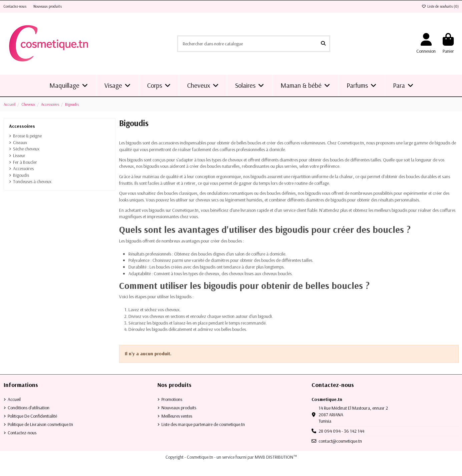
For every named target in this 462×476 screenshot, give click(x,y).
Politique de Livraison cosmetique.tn (40, 424)
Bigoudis (21, 175)
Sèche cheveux (26, 149)
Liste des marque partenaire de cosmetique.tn (203, 424)
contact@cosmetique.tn (340, 441)
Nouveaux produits (48, 6)
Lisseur (19, 155)
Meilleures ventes (177, 416)
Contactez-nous (16, 6)
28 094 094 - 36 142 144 (341, 431)
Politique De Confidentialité (32, 416)
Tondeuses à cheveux (32, 181)
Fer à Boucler (25, 162)
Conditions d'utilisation (29, 408)
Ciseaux (20, 142)
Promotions (172, 399)
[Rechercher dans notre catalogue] (323, 44)
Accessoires (22, 126)
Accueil (14, 399)
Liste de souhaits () (440, 6)
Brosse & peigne (27, 136)
